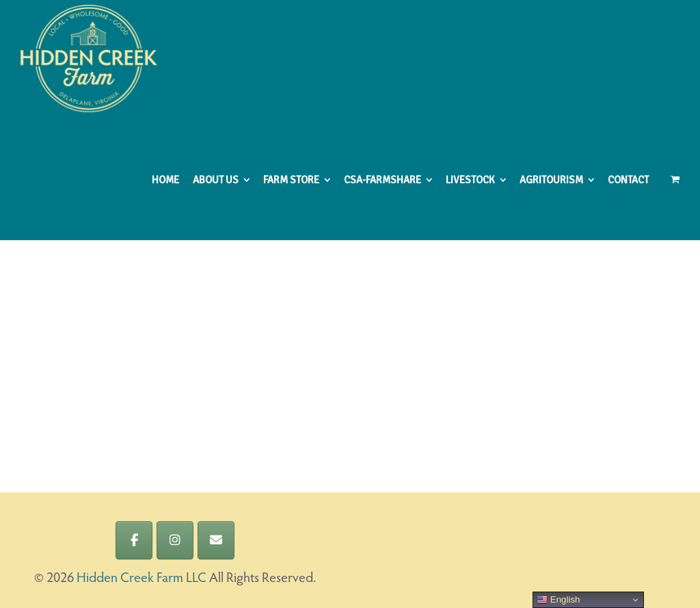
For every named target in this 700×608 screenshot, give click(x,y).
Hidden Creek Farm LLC (142, 579)
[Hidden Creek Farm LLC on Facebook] (134, 540)
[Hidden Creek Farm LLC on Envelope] (216, 540)
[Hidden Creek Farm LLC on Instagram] (175, 540)
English (558, 600)
